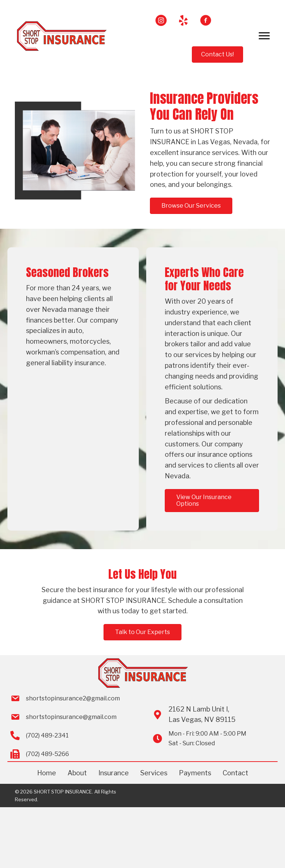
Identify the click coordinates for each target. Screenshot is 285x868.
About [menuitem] (77, 773)
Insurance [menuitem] (114, 773)
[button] (161, 20)
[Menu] (264, 36)
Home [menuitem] (47, 773)
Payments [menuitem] (195, 773)
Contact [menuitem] (235, 773)
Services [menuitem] (154, 773)
